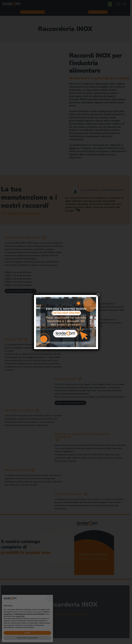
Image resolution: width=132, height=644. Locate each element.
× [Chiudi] (98, 295)
